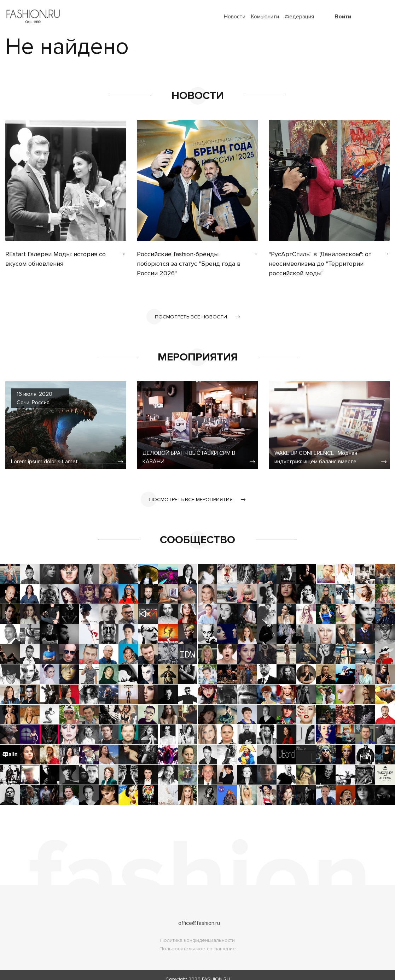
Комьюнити (265, 17)
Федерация (299, 17)
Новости (235, 17)
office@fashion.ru (199, 915)
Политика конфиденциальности (197, 932)
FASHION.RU (216, 971)
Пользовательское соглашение (198, 940)
